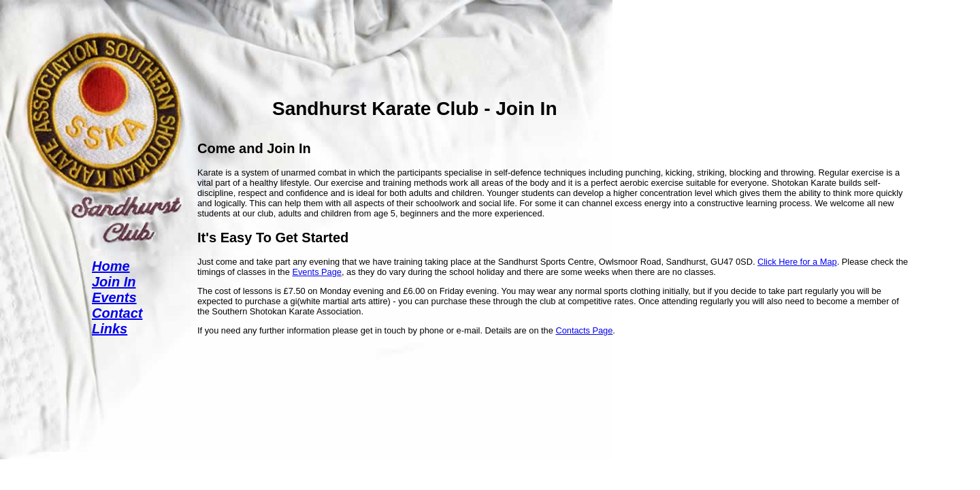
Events (114, 297)
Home (111, 266)
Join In (114, 282)
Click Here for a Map (797, 262)
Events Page (317, 272)
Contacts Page (584, 330)
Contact (117, 313)
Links (110, 329)
